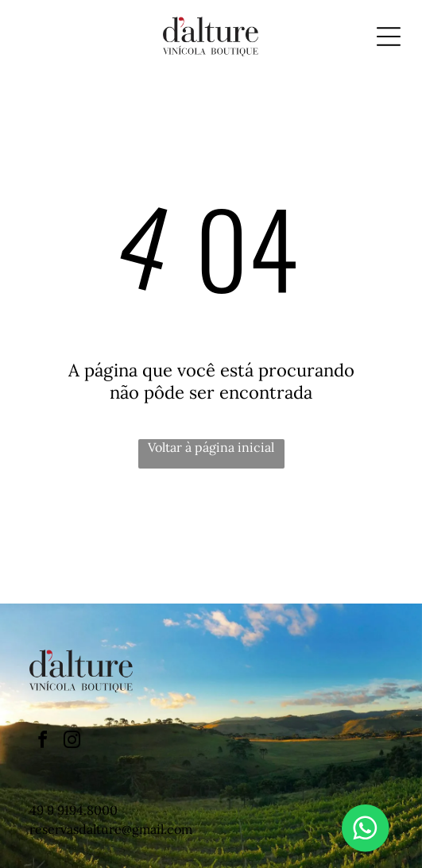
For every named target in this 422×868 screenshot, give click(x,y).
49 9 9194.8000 (74, 810)
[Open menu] (389, 37)
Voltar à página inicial (211, 447)
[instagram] (72, 742)
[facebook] (42, 742)
